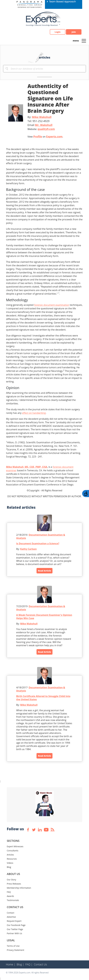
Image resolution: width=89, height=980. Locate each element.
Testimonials (13, 900)
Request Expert (14, 921)
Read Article (44, 571)
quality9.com (46, 129)
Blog (9, 867)
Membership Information (19, 888)
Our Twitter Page (15, 929)
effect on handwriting (34, 413)
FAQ (9, 892)
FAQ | (29, 964)
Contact (10, 913)
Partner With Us (14, 933)
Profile (38, 136)
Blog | (20, 964)
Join (74, 32)
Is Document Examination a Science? (38, 543)
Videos (10, 863)
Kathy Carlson (28, 549)
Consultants (13, 851)
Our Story (11, 880)
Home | (11, 964)
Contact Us (40, 964)
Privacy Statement (16, 950)
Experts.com (54, 136)
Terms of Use (13, 946)
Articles (10, 855)
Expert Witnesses (15, 846)
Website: (41, 129)
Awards (10, 896)
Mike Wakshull (42, 117)
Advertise (11, 917)
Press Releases (14, 884)
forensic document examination (52, 305)
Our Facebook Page (16, 925)
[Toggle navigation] (84, 41)
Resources (12, 859)
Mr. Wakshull (44, 125)
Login (58, 32)
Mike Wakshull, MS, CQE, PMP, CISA (27, 467)
